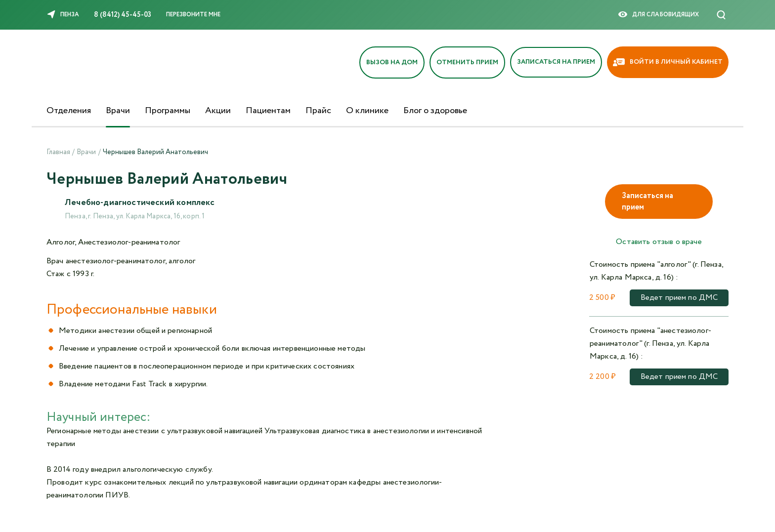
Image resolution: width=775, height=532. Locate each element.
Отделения (69, 111)
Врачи (118, 111)
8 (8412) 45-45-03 (123, 15)
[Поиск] (721, 15)
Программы (168, 111)
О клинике (367, 111)
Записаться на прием (647, 202)
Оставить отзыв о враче (659, 242)
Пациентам (268, 111)
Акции (218, 111)
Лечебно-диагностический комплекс (142, 203)
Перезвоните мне (193, 15)
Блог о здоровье (435, 111)
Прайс (318, 111)
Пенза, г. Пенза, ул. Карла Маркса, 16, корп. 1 (135, 217)
